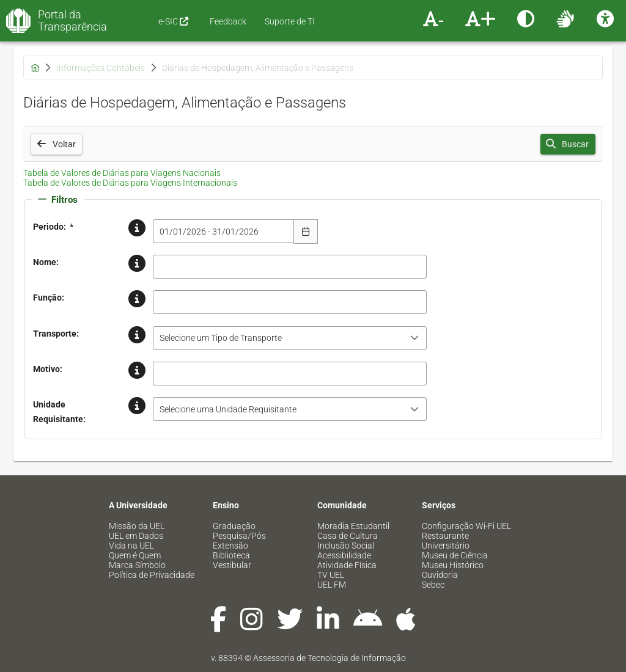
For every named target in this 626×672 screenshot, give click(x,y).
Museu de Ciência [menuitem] (455, 555)
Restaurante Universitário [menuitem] (446, 541)
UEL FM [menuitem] (332, 585)
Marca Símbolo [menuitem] (137, 565)
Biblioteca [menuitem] (231, 555)
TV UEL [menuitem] (331, 575)
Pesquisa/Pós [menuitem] (239, 536)
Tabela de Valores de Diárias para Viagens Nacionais (122, 173)
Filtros (58, 200)
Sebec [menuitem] (433, 585)
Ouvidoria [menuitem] (440, 575)
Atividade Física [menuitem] (347, 565)
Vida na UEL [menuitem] (131, 546)
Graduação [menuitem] (234, 526)
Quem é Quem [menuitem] (135, 555)
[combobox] (224, 231)
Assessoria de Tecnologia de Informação (330, 658)
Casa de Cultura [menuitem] (348, 536)
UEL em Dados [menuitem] (136, 536)
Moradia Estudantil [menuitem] (353, 526)
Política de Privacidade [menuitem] (152, 575)
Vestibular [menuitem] (232, 565)
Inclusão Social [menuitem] (346, 546)
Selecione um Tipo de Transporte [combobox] (221, 338)
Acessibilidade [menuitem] (344, 555)
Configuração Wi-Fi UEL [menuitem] (466, 526)
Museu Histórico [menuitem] (453, 565)
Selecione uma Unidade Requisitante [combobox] (228, 409)
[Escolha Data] (306, 232)
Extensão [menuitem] (230, 546)
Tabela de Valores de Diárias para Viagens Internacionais (130, 183)
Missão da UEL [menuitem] (137, 526)
